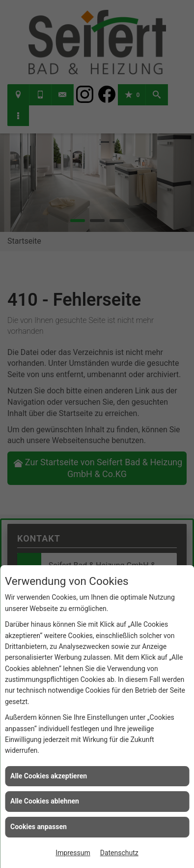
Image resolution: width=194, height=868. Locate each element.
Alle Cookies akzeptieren (49, 776)
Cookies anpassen (39, 827)
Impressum (73, 853)
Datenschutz (119, 853)
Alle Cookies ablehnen (45, 801)
